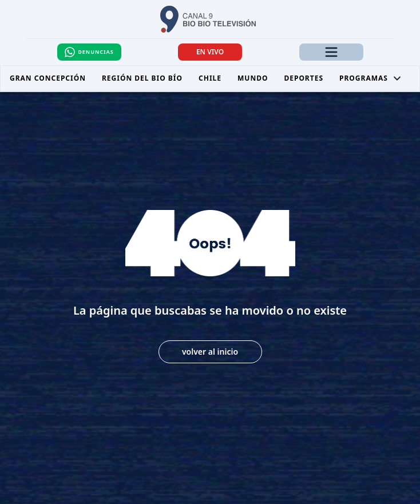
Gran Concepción (48, 78)
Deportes (304, 78)
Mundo (253, 78)
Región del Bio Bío (142, 78)
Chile (210, 78)
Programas (371, 78)
